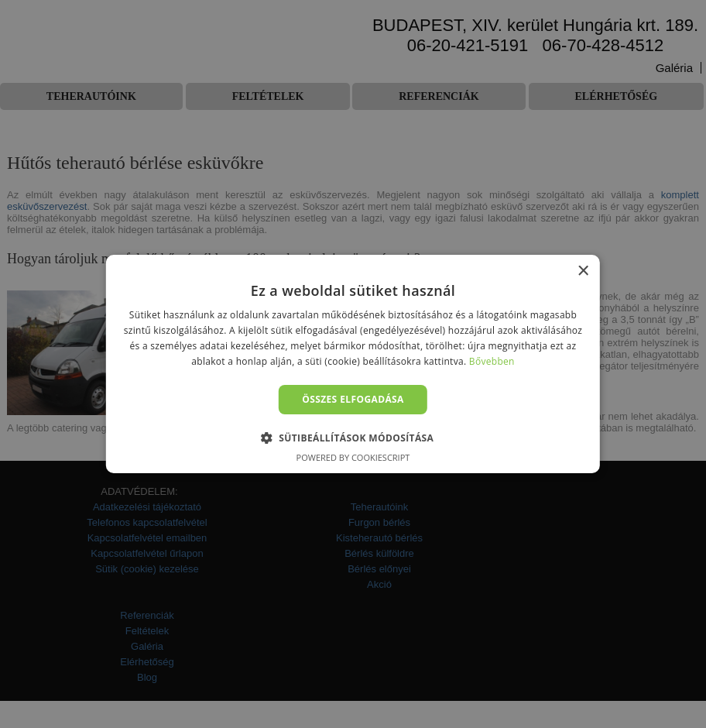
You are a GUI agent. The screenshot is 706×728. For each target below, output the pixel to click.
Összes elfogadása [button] (353, 399)
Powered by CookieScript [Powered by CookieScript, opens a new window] (353, 457)
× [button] (583, 271)
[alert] (353, 364)
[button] (353, 438)
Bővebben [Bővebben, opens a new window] (492, 361)
